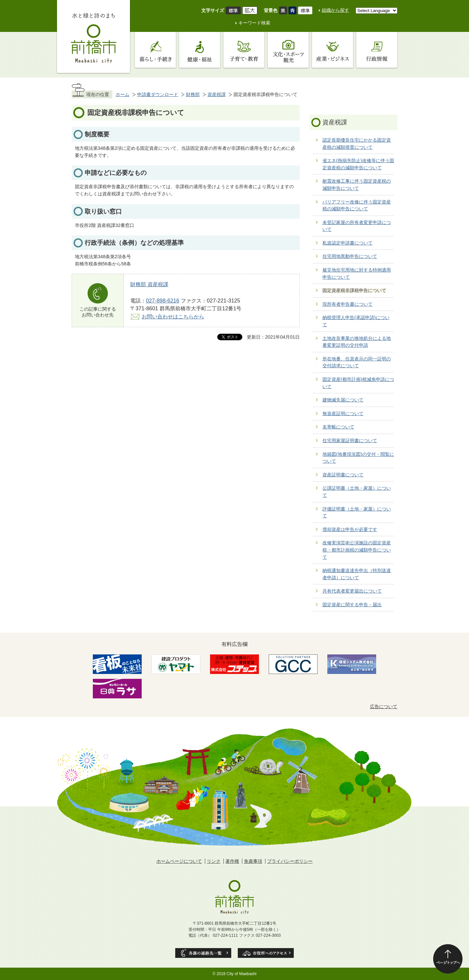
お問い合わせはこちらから (173, 316)
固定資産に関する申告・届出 (352, 605)
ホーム (122, 94)
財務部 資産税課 (149, 284)
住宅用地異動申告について (350, 256)
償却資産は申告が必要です (350, 529)
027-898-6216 (163, 301)
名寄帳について (338, 427)
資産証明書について (343, 475)
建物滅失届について (343, 400)
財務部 (193, 94)
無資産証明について (343, 413)
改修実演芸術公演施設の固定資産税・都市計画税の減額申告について (357, 550)
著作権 (232, 861)
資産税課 (217, 94)
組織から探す (335, 10)
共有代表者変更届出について (352, 591)
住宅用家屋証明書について (350, 441)
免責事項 (253, 861)
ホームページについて (179, 861)
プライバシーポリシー (290, 861)
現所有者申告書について (348, 304)
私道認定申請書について (348, 243)
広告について (384, 707)
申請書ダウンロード (158, 94)
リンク (214, 861)
